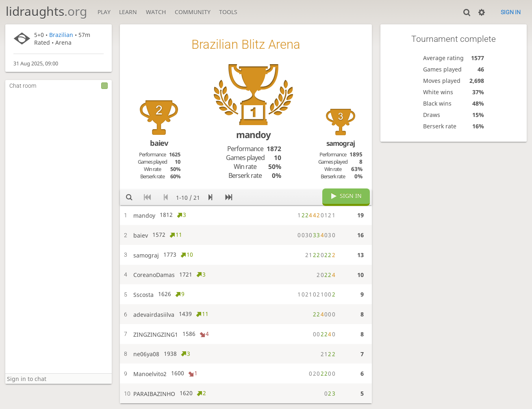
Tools (228, 12)
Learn (128, 12)
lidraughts (46, 11)
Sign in (511, 12)
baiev (159, 143)
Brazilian (61, 35)
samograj (341, 143)
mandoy (253, 135)
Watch (156, 12)
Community (193, 12)
